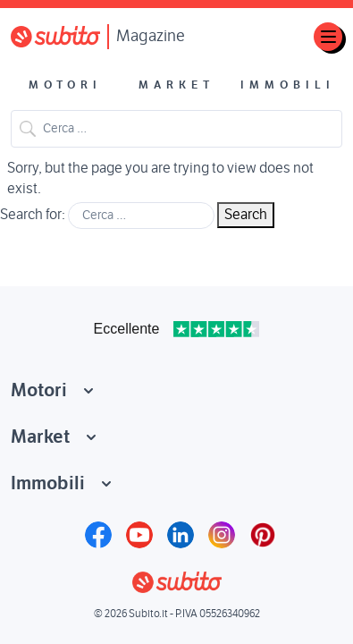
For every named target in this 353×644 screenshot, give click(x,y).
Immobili (288, 85)
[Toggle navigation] (328, 37)
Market (176, 85)
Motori (65, 85)
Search (28, 129)
